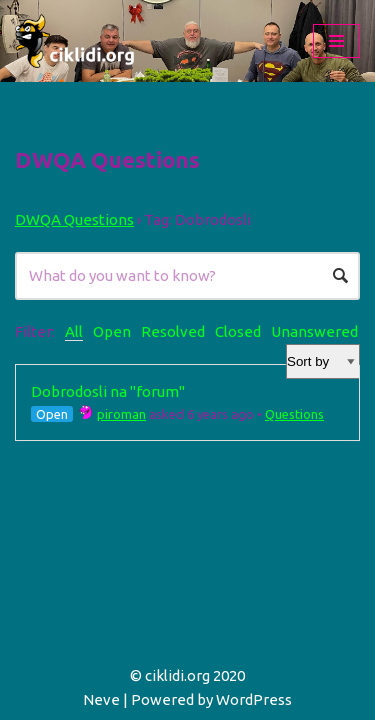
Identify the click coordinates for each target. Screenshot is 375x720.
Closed (238, 331)
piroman (112, 414)
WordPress (254, 699)
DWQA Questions (74, 219)
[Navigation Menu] (336, 41)
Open (112, 331)
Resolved (173, 331)
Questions (294, 414)
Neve (101, 699)
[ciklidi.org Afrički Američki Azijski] (75, 41)
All (74, 331)
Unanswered (314, 331)
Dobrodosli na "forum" (108, 391)
